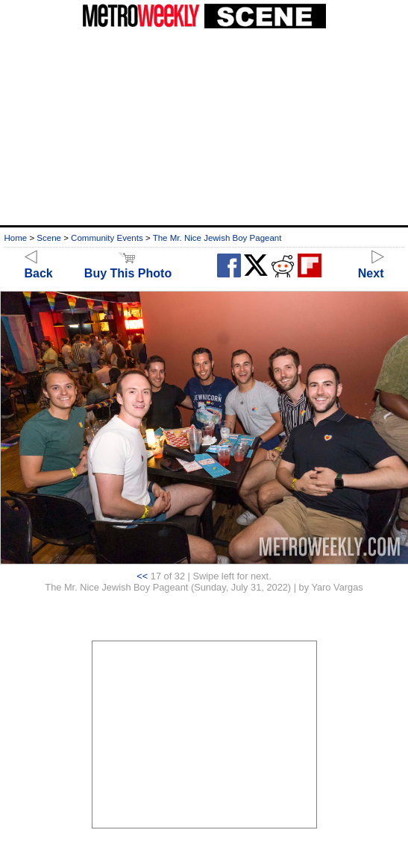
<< (142, 576)
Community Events (107, 238)
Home (15, 238)
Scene (49, 238)
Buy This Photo (128, 267)
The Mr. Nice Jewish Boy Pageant (217, 238)
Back (39, 267)
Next (371, 267)
